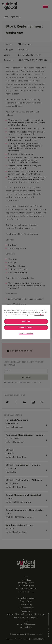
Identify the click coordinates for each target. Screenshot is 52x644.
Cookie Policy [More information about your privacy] (39, 315)
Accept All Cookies (26, 328)
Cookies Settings (26, 334)
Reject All (26, 321)
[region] (26, 322)
